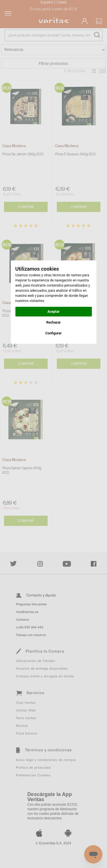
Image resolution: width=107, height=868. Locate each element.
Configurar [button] (53, 333)
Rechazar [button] (53, 322)
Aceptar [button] (53, 312)
